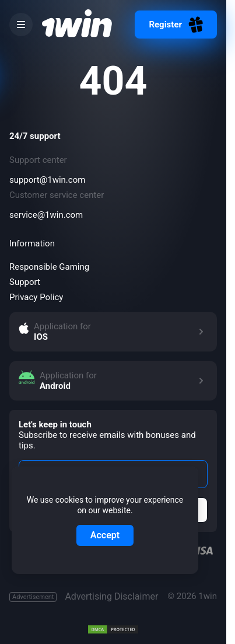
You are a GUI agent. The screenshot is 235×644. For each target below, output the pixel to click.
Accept (105, 535)
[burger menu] (21, 25)
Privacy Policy (36, 297)
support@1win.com (47, 180)
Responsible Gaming (49, 267)
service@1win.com (46, 215)
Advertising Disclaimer (84, 597)
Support (25, 282)
